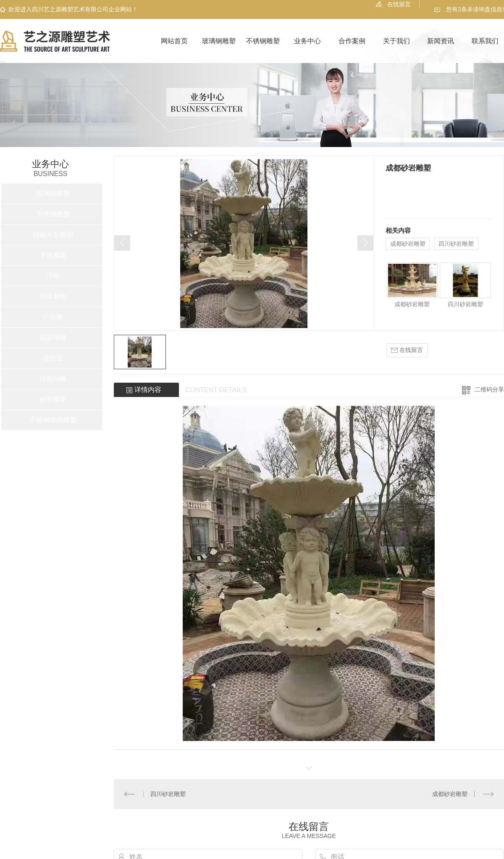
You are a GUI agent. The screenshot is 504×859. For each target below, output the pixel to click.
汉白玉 (53, 358)
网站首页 (174, 41)
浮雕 (53, 276)
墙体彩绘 (53, 296)
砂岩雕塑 (53, 399)
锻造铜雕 (53, 338)
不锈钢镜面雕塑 (53, 420)
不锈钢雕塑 (263, 41)
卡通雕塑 (53, 255)
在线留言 (399, 4)
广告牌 (53, 317)
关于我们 (396, 41)
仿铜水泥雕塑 (53, 235)
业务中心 (307, 41)
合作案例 (352, 41)
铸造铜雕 (53, 379)
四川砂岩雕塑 (456, 244)
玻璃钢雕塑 (219, 41)
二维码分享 (489, 389)
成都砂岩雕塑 (408, 244)
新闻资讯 (441, 41)
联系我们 (485, 41)
